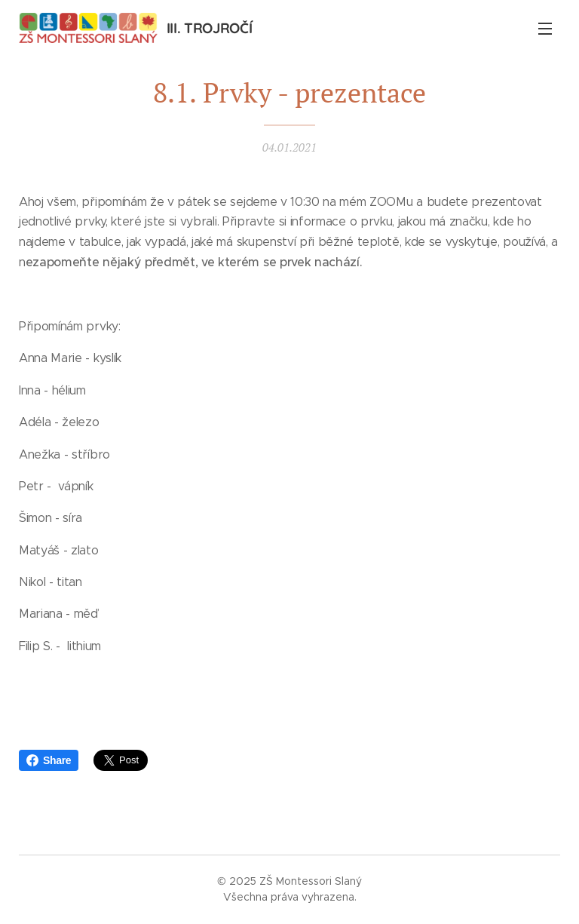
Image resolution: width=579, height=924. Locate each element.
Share (49, 760)
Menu (545, 29)
